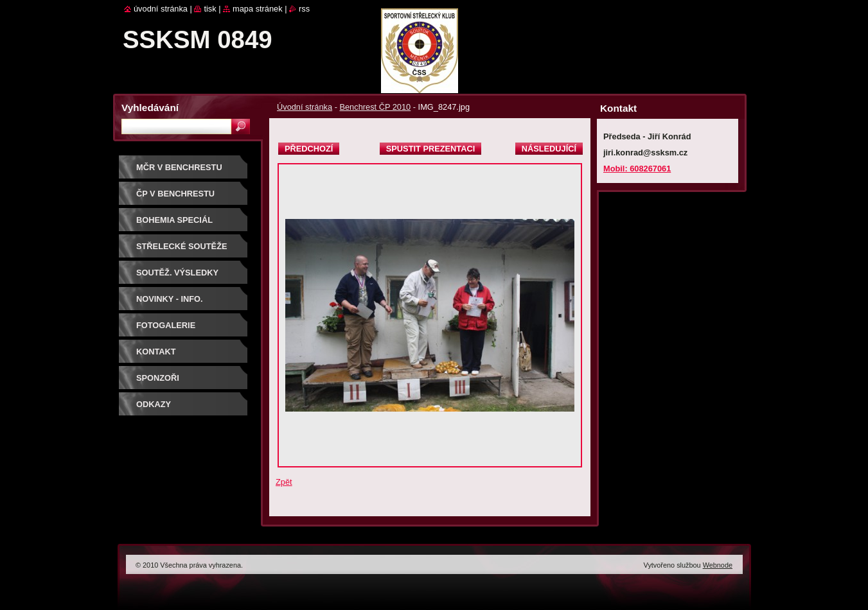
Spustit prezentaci (430, 149)
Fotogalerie (166, 325)
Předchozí (309, 149)
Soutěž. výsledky (177, 273)
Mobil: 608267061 (637, 169)
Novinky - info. (170, 299)
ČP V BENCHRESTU (175, 194)
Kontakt (156, 352)
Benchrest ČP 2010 (375, 107)
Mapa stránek (258, 9)
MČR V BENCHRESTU (179, 167)
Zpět (284, 482)
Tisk (210, 9)
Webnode (718, 565)
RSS (304, 9)
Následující (549, 149)
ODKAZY (154, 404)
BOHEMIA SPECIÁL (174, 220)
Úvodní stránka (305, 107)
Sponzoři (158, 378)
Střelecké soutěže (182, 246)
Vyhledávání (150, 108)
